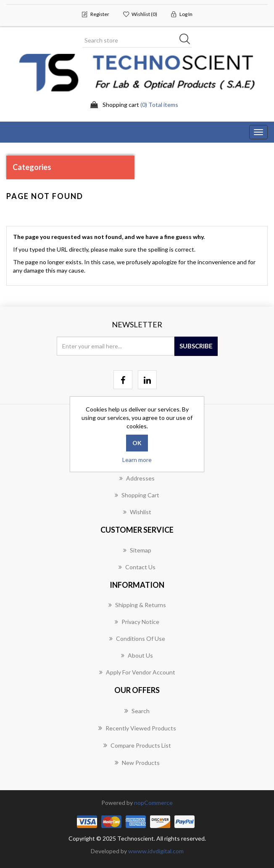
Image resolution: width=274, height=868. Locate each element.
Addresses (137, 478)
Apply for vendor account (137, 672)
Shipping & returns (137, 605)
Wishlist (137, 512)
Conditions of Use (137, 638)
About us (137, 655)
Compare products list (137, 745)
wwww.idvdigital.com (156, 851)
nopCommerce (153, 803)
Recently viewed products (137, 728)
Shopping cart (137, 495)
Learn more (137, 460)
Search (137, 711)
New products (137, 762)
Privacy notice (137, 622)
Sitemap (137, 550)
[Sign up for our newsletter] (116, 346)
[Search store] (137, 40)
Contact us (137, 567)
